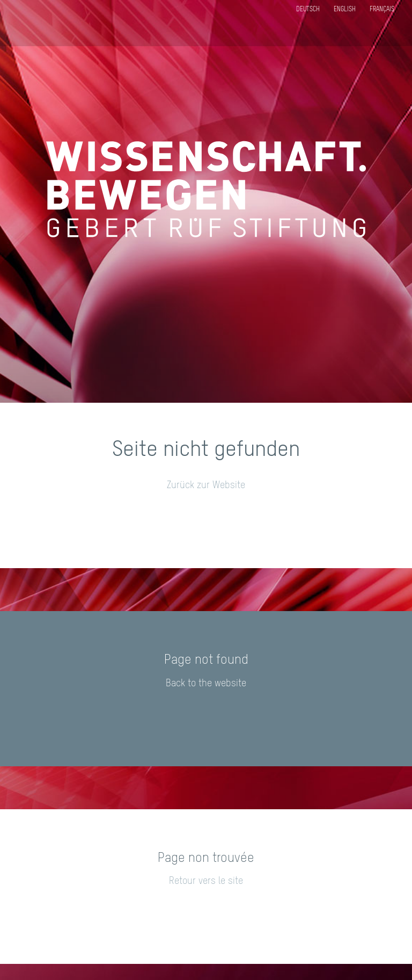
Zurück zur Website (206, 485)
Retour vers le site (206, 881)
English (345, 10)
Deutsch (308, 10)
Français (382, 10)
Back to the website (206, 684)
